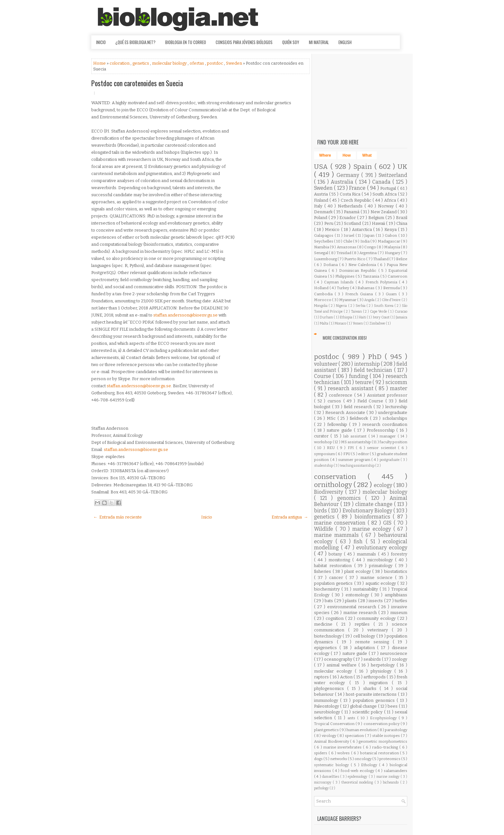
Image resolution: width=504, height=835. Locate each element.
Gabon (392, 235)
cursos (335, 401)
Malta (324, 323)
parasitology (396, 730)
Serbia (361, 306)
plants (351, 601)
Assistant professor (387, 395)
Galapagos (324, 235)
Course (323, 376)
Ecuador (348, 218)
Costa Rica (351, 194)
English (345, 42)
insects (376, 601)
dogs (319, 759)
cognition (335, 618)
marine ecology (373, 529)
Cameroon (397, 276)
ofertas (197, 63)
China (402, 223)
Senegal (321, 253)
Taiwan (357, 312)
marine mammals (338, 535)
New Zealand (384, 212)
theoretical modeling (358, 782)
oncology (363, 759)
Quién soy (291, 42)
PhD (376, 357)
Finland (322, 200)
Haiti (363, 317)
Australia (343, 182)
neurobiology (328, 712)
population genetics (334, 583)
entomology (358, 595)
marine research (361, 613)
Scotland (353, 223)
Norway (387, 206)
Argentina (368, 253)
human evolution (362, 730)
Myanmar (348, 300)
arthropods (375, 677)
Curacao (401, 312)
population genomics (375, 700)
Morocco (323, 300)
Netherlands (351, 206)
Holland (322, 288)
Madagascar (389, 241)
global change (364, 706)
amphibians (396, 595)
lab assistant (356, 436)
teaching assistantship (358, 466)
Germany (349, 175)
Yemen (358, 323)
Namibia (322, 247)
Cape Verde (379, 312)
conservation (341, 477)
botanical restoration (380, 753)
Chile (348, 241)
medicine (325, 624)
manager (388, 436)
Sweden (234, 63)
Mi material (319, 42)
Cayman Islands (340, 282)
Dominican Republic (359, 271)
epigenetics (327, 648)
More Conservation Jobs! (345, 338)
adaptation (366, 648)
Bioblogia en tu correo (186, 42)
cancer (337, 578)
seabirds (373, 659)
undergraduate (393, 413)
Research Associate (346, 413)
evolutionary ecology (382, 548)
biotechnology (328, 636)
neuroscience (394, 653)
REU (332, 448)
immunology (327, 700)
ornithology (334, 485)
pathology (322, 788)
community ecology (377, 618)
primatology (382, 566)
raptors (322, 677)
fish (360, 541)
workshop (323, 442)
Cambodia (324, 294)
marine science (378, 578)
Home (100, 63)
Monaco (341, 323)
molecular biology (170, 63)
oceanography (339, 659)
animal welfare (342, 665)
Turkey (343, 288)
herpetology (384, 665)
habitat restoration (334, 566)
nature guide (340, 430)
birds (321, 511)
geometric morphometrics (383, 741)
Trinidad (344, 253)
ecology (384, 485)
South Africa (385, 194)
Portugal (389, 188)
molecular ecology (334, 671)
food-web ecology (358, 771)
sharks (371, 688)
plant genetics (327, 730)
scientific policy (368, 712)
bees (393, 706)
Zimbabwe (378, 323)
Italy (319, 206)
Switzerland (393, 175)
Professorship (382, 430)
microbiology (381, 560)
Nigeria (342, 306)
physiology (382, 671)
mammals (367, 554)
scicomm (396, 382)
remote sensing (374, 642)
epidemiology (358, 777)
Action (347, 677)
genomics (351, 498)
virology (329, 736)
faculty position (393, 442)
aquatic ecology (382, 583)
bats (329, 601)
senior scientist (382, 448)
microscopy (323, 782)
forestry (399, 554)
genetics (141, 63)
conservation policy (382, 724)
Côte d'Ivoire (392, 300)
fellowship (338, 424)
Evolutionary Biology (368, 511)
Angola (370, 300)
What (367, 155)
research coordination (385, 424)
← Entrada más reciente (117, 517)
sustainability (366, 589)
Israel (350, 235)
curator (322, 436)
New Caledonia (363, 265)
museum (399, 613)
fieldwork (360, 418)
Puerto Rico (355, 259)
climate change (375, 504)
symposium (325, 454)
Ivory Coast (382, 317)
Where (325, 155)
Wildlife (325, 529)
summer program (355, 460)
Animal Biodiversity (332, 741)
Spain (364, 167)
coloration (120, 63)
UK (402, 167)
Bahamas (366, 288)
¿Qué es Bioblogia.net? (135, 42)
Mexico (333, 229)
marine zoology (389, 777)
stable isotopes (386, 736)
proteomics (390, 759)
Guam (392, 294)
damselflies (331, 777)
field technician (374, 370)
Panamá (352, 212)
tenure (364, 382)
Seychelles (324, 241)
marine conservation (341, 523)
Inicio (101, 42)
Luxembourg (326, 259)
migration (380, 683)
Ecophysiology (384, 718)
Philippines (345, 276)
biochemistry (328, 589)
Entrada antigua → (290, 517)
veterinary (380, 630)
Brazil (402, 218)
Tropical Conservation (335, 724)
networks (339, 759)
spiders (321, 753)
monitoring (340, 560)
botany (336, 554)
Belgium (377, 218)
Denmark (324, 212)
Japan (370, 235)
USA (322, 167)
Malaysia (392, 247)
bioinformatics (374, 517)
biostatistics (396, 571)
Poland (321, 218)
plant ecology (358, 571)
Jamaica (402, 317)
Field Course (371, 401)
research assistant (352, 388)
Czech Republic (357, 200)
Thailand (381, 259)
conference (342, 395)
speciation (355, 736)
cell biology (365, 636)
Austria (322, 194)
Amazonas (347, 247)
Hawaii (379, 223)
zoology (400, 659)
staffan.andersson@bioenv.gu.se (185, 315)
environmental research (353, 607)
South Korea (384, 306)
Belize (402, 259)
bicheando (391, 782)
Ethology (370, 765)
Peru (329, 223)
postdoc (216, 63)
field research (359, 407)
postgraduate (390, 460)
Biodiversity (330, 492)
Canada (382, 182)
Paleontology (327, 706)
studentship (324, 466)
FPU (347, 454)
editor (364, 454)
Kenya (391, 229)
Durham (327, 317)
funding (359, 376)
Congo (370, 247)
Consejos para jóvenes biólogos (244, 42)
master (399, 388)
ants (352, 718)
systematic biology (332, 765)
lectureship (396, 407)
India (365, 241)
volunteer (326, 364)
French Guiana (360, 294)
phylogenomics (331, 688)
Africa (391, 200)
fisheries (323, 571)
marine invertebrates (343, 747)
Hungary (393, 253)
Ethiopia (346, 317)
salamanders (396, 771)
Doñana (331, 265)
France (358, 188)
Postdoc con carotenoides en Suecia (137, 83)
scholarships (395, 418)
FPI (352, 448)
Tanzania (372, 276)
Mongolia (321, 306)
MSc (332, 418)
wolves (344, 753)
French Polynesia (382, 282)
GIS (388, 523)
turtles (401, 601)
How (347, 155)
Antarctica (363, 229)
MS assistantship (356, 442)
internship (368, 364)
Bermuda (392, 288)
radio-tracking (386, 747)
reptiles (364, 624)
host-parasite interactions (372, 694)
